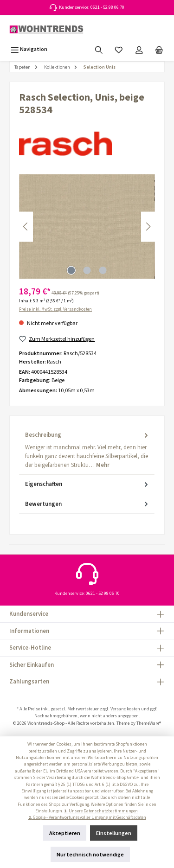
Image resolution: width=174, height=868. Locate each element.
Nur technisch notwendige (90, 854)
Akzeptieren (65, 833)
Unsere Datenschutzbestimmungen (101, 811)
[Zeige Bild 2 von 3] (87, 270)
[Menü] (29, 49)
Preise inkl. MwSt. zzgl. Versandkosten (55, 309)
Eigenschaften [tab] (87, 484)
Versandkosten (125, 709)
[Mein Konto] (139, 49)
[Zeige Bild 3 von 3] (103, 270)
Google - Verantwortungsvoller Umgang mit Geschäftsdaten (87, 817)
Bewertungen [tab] (87, 504)
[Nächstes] (148, 227)
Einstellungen (114, 833)
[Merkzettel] (119, 49)
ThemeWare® (149, 723)
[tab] (87, 450)
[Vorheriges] (26, 227)
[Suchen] (99, 49)
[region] (87, 227)
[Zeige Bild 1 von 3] (71, 270)
